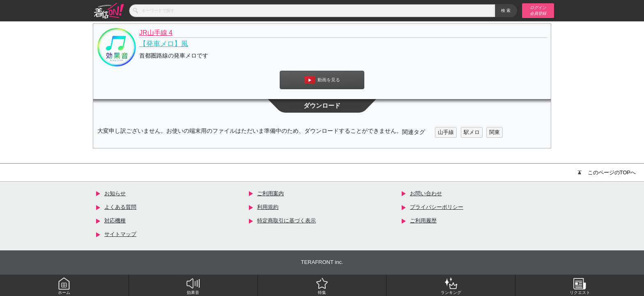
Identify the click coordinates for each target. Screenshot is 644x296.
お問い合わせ (426, 193)
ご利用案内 (270, 193)
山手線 (446, 132)
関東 (494, 132)
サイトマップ (120, 234)
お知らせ (115, 193)
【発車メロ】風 (164, 44)
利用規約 (268, 207)
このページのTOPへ (607, 172)
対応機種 (115, 221)
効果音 (193, 286)
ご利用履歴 (423, 221)
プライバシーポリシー (437, 207)
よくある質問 (120, 207)
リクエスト (580, 286)
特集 (322, 286)
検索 (506, 10)
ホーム (64, 286)
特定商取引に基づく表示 (286, 221)
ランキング (451, 286)
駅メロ (472, 132)
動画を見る (322, 80)
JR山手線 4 (156, 33)
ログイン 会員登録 (538, 10)
